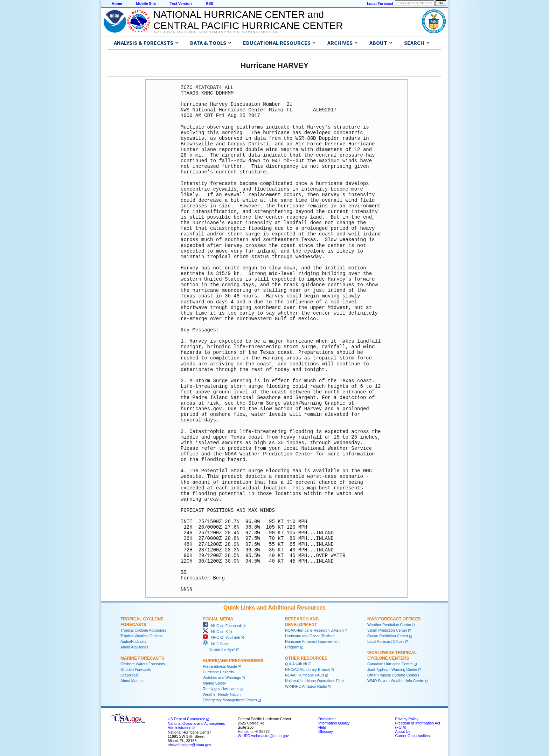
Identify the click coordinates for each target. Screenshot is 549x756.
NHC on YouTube (221, 637)
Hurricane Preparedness (233, 661)
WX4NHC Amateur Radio (306, 686)
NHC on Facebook (222, 626)
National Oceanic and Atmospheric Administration (217, 32)
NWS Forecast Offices (394, 619)
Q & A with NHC (298, 664)
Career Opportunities (412, 736)
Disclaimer (327, 719)
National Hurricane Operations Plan (314, 681)
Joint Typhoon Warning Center (392, 669)
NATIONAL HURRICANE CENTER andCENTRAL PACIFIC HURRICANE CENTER (248, 20)
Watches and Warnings (222, 678)
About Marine (131, 681)
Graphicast (130, 675)
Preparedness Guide (220, 666)
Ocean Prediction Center (388, 636)
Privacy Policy (406, 719)
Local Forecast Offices (386, 641)
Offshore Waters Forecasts (143, 664)
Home (117, 4)
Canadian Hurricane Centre (390, 664)
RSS (209, 4)
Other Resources (306, 658)
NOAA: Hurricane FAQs (305, 675)
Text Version (181, 4)
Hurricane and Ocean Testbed (310, 636)
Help (322, 727)
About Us (403, 731)
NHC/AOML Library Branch (307, 669)
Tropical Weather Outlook (141, 636)
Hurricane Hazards (218, 672)
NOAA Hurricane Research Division (314, 630)
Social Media (218, 619)
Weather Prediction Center (389, 625)
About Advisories (134, 647)
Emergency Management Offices (230, 700)
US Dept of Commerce (186, 719)
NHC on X (215, 632)
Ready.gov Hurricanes (221, 689)
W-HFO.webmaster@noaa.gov (263, 736)
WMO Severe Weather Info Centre (396, 681)
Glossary (326, 731)
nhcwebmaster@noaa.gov (189, 745)
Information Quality (334, 723)
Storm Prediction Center (387, 630)
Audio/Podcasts (133, 641)
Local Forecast (380, 4)
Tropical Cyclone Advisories (143, 630)
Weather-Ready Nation (222, 694)
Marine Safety (214, 683)
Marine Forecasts (142, 658)
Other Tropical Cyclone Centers (393, 675)
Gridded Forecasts (136, 669)
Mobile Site (146, 4)
